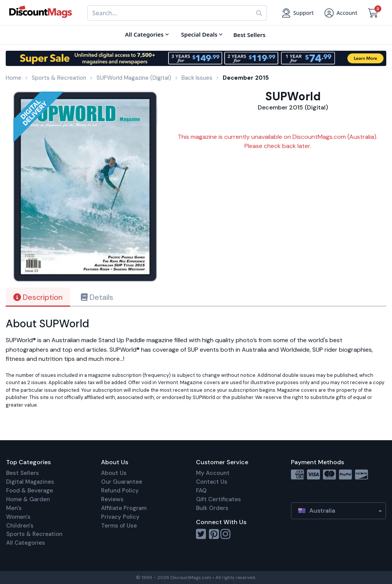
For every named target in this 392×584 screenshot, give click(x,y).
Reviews (112, 499)
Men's (14, 508)
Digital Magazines (30, 482)
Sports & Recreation (34, 534)
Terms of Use (119, 526)
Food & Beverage (30, 491)
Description (38, 297)
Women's (18, 517)
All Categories (26, 543)
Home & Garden (28, 499)
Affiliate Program (124, 508)
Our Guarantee (122, 482)
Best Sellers (22, 473)
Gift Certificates (218, 499)
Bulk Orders (212, 508)
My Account (213, 473)
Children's (20, 526)
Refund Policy (120, 491)
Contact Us (212, 482)
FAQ (201, 491)
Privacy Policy (120, 517)
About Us (114, 473)
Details (97, 297)
